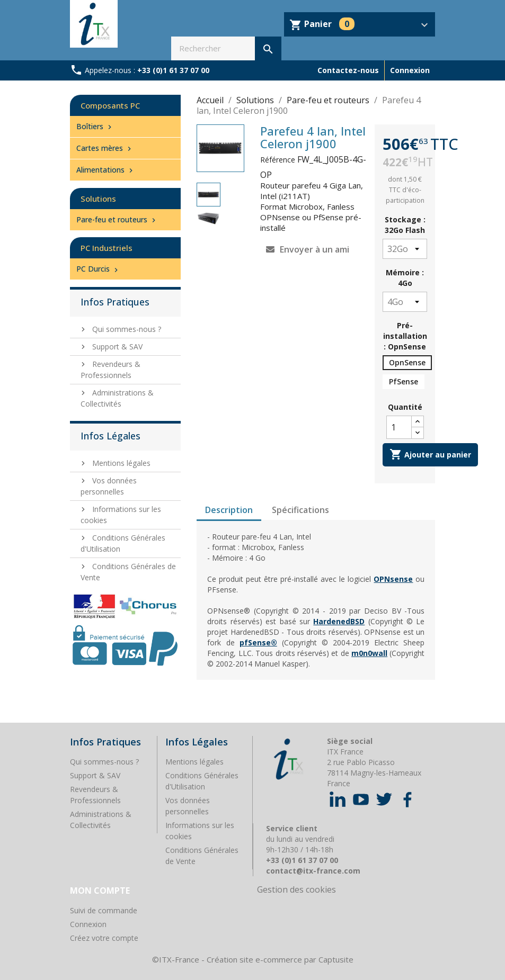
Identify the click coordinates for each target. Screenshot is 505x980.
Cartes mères (105, 148)
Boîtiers (95, 126)
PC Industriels (107, 248)
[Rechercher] (226, 48)
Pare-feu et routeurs (117, 219)
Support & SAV (116, 347)
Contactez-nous (348, 70)
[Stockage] (405, 249)
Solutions (98, 199)
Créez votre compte (104, 938)
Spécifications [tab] (300, 510)
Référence (278, 160)
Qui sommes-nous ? (126, 329)
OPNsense (393, 579)
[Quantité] (399, 427)
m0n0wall (369, 653)
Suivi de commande (104, 910)
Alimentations (106, 170)
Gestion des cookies (296, 889)
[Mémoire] (405, 302)
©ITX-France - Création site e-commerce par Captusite (253, 959)
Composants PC (110, 105)
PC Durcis (98, 269)
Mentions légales (120, 463)
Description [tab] (229, 510)
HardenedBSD (339, 621)
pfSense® (258, 642)
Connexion (88, 924)
